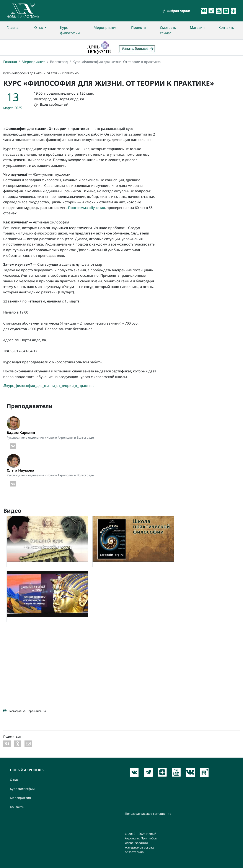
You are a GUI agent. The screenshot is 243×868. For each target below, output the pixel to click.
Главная (14, 27)
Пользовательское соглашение (148, 814)
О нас (39, 27)
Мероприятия (105, 27)
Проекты (139, 27)
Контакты (227, 27)
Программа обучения (86, 208)
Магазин (197, 27)
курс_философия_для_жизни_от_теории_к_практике (49, 386)
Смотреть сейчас (168, 30)
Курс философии (70, 30)
